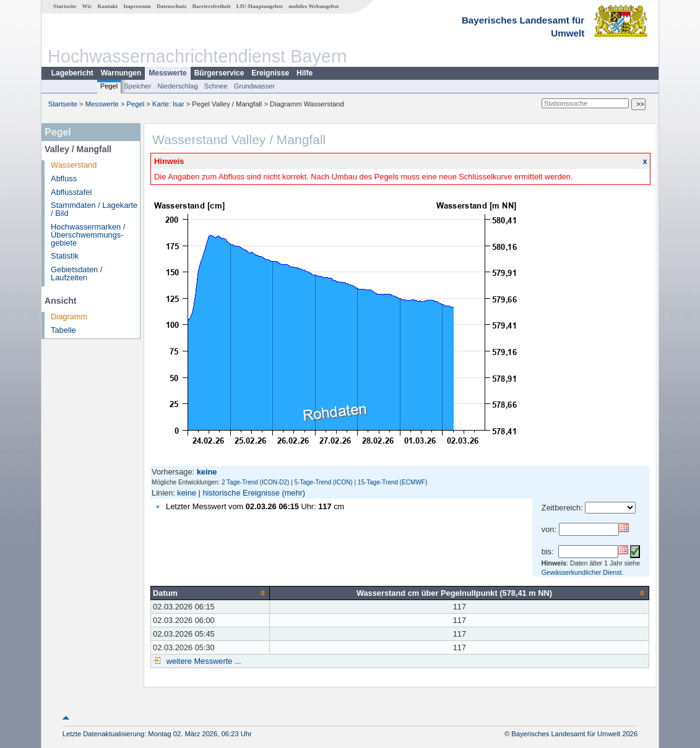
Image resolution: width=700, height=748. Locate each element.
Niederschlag (177, 86)
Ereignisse (270, 73)
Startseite (65, 6)
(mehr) (293, 493)
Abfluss (64, 178)
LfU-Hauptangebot (260, 6)
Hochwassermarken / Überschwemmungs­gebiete (88, 235)
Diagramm (69, 316)
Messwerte (167, 73)
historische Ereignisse (241, 493)
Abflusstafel (71, 192)
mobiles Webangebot (313, 6)
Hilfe (305, 73)
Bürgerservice (219, 73)
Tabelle (63, 330)
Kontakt (107, 6)
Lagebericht (72, 73)
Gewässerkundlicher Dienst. (583, 572)
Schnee (216, 86)
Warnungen (121, 73)
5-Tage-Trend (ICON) (324, 482)
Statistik (65, 256)
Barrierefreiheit (212, 6)
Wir (87, 6)
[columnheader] (210, 593)
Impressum (137, 6)
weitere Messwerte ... (202, 661)
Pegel (109, 86)
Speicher (137, 86)
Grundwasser (255, 86)
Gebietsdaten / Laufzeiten (76, 273)
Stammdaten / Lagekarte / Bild (94, 209)
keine (187, 493)
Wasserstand (74, 165)
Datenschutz (172, 6)
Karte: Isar (168, 104)
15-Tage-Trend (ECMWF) (392, 482)
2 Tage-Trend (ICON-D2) (255, 482)
